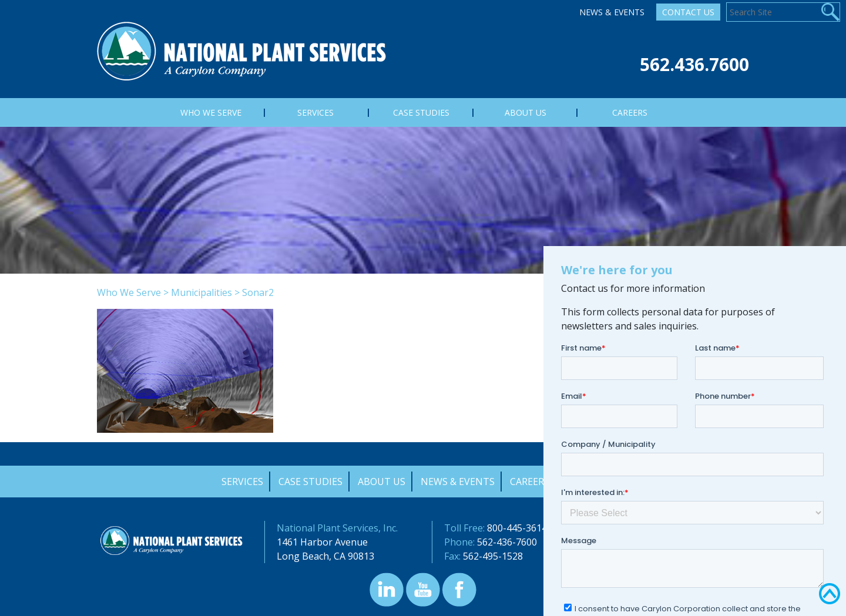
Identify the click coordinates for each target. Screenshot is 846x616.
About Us (382, 482)
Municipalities (202, 292)
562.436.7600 (694, 64)
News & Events (612, 12)
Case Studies (310, 482)
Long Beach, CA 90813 (325, 556)
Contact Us (688, 12)
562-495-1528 (493, 556)
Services (242, 482)
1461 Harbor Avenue (322, 542)
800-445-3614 (517, 528)
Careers (530, 482)
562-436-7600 (507, 542)
